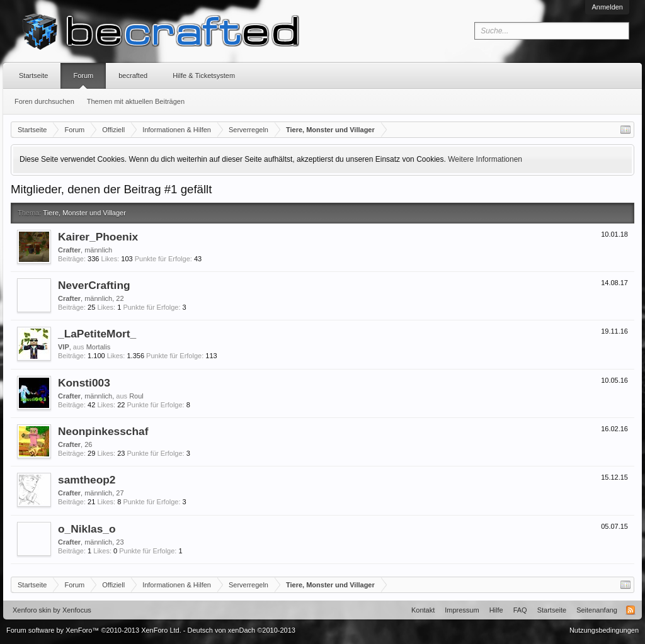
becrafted (133, 76)
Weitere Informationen (485, 159)
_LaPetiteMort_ (97, 334)
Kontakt (423, 610)
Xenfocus (77, 610)
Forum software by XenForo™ (94, 630)
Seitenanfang (597, 610)
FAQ (520, 610)
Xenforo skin (32, 610)
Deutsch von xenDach (242, 630)
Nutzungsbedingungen (604, 630)
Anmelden (607, 7)
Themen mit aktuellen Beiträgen (136, 101)
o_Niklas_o (87, 529)
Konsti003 (84, 383)
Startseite (33, 76)
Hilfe (496, 610)
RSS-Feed (631, 610)
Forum (83, 76)
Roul (136, 396)
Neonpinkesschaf (103, 431)
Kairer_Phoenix (98, 237)
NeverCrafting (94, 285)
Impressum (462, 610)
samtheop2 (87, 480)
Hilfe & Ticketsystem (204, 76)
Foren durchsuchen (44, 101)
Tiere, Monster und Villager (84, 213)
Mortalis (99, 347)
